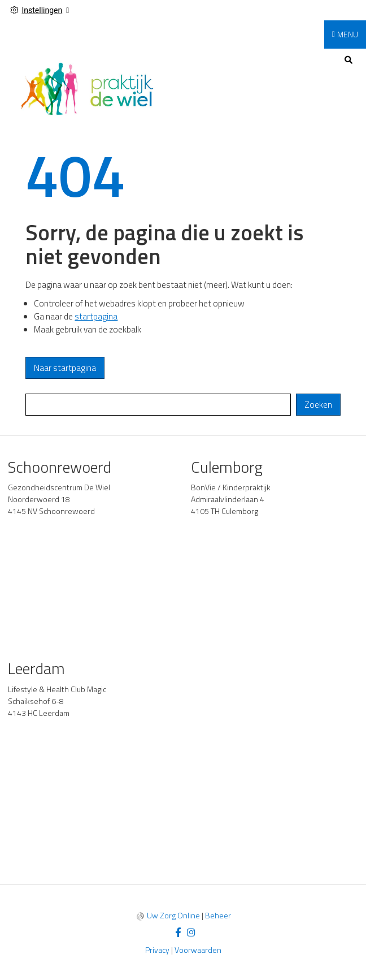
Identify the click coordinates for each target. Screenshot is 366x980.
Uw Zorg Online (173, 915)
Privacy (157, 950)
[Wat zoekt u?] (158, 405)
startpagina (96, 316)
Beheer (218, 915)
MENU (348, 34)
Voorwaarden (198, 950)
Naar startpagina (65, 368)
